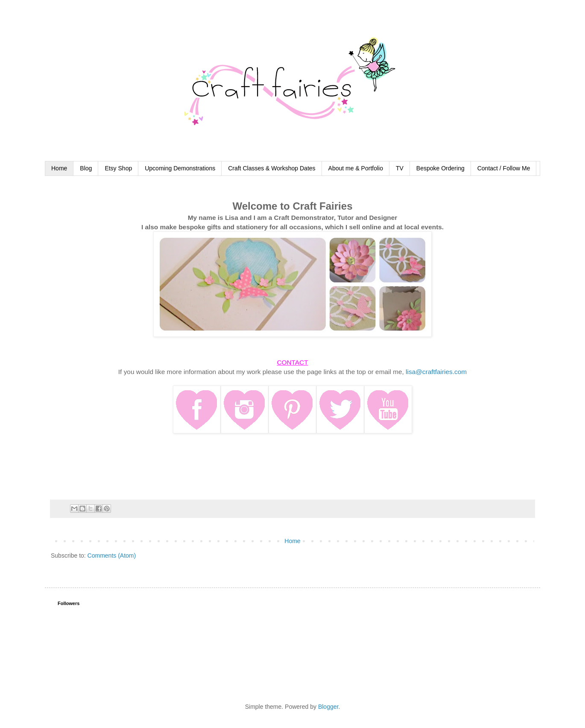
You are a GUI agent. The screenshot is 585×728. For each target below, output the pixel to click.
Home (59, 168)
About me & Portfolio (356, 168)
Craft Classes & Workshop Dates (272, 168)
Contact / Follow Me (504, 168)
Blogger (328, 707)
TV (400, 168)
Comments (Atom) (112, 556)
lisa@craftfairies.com (436, 372)
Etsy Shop (118, 168)
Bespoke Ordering (440, 168)
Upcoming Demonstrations (180, 168)
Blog (86, 168)
